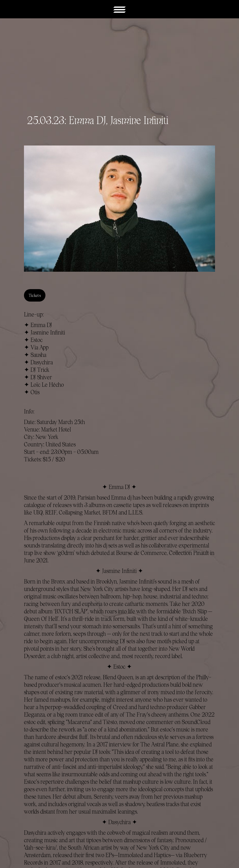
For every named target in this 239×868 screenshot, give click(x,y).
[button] (119, 9)
